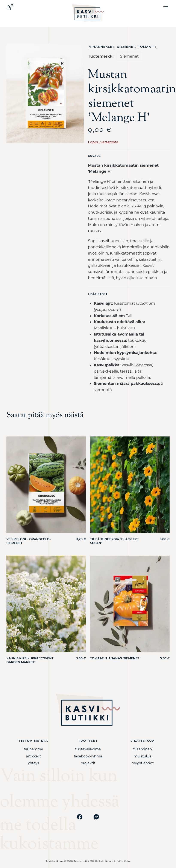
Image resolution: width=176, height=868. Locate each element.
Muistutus (143, 756)
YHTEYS (33, 763)
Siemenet (126, 47)
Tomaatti (147, 47)
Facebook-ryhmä (88, 756)
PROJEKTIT (88, 763)
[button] (166, 7)
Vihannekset (102, 47)
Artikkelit (33, 756)
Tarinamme (33, 749)
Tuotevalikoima (88, 749)
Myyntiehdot (142, 763)
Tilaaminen (143, 749)
